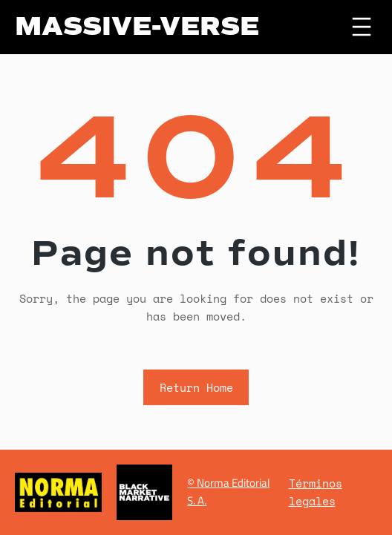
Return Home (196, 387)
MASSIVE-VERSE (137, 26)
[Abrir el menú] (362, 27)
